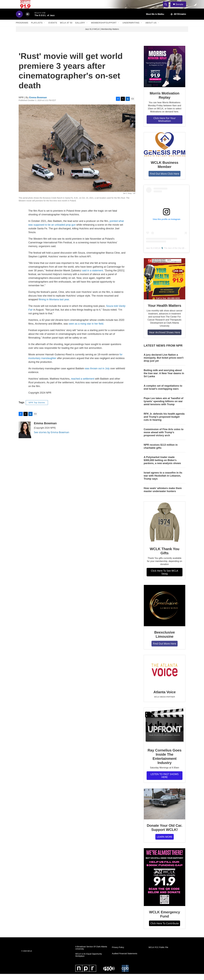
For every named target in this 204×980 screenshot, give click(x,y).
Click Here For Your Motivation (165, 125)
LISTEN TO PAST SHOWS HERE (165, 782)
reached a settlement (83, 385)
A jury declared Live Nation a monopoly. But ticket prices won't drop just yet (164, 364)
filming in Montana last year (54, 305)
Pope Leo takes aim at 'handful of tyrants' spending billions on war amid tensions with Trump (163, 407)
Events (53, 29)
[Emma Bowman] (25, 436)
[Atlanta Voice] (165, 676)
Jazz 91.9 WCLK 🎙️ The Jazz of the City (164, 254)
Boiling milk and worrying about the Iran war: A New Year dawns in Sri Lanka (164, 379)
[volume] (28, 20)
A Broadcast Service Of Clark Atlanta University (91, 954)
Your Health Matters (165, 312)
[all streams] (178, 20)
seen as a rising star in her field (86, 330)
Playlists (37, 29)
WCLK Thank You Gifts (165, 557)
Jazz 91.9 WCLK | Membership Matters (102, 35)
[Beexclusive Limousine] (165, 612)
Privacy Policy (118, 953)
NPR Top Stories (37, 409)
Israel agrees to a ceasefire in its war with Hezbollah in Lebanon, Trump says (163, 482)
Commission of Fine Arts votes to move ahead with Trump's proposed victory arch (164, 438)
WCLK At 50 (66, 29)
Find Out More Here (164, 649)
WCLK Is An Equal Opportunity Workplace (89, 961)
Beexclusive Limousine (165, 640)
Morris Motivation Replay (164, 101)
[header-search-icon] (167, 7)
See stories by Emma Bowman (52, 438)
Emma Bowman (38, 103)
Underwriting (131, 29)
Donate (181, 7)
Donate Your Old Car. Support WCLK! (164, 834)
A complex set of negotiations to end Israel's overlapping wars (163, 393)
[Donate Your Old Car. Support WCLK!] (165, 810)
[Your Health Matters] (165, 285)
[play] (19, 20)
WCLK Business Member (165, 171)
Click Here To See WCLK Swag (165, 578)
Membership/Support (104, 29)
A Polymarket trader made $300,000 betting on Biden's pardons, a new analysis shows (162, 466)
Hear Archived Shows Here (164, 338)
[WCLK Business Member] (165, 150)
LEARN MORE (165, 843)
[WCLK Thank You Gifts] (165, 528)
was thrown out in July (97, 374)
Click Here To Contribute (165, 929)
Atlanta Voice (165, 698)
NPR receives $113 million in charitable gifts (161, 452)
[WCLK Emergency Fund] (165, 883)
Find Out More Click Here (165, 180)
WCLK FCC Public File (158, 953)
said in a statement (92, 276)
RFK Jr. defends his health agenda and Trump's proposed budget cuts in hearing (164, 423)
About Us (151, 29)
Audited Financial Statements (125, 960)
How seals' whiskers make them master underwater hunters (163, 496)
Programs (22, 29)
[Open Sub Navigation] (45, 29)
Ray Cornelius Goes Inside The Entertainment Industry (164, 762)
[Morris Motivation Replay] (165, 72)
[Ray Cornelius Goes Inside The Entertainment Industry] (165, 732)
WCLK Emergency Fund (165, 920)
